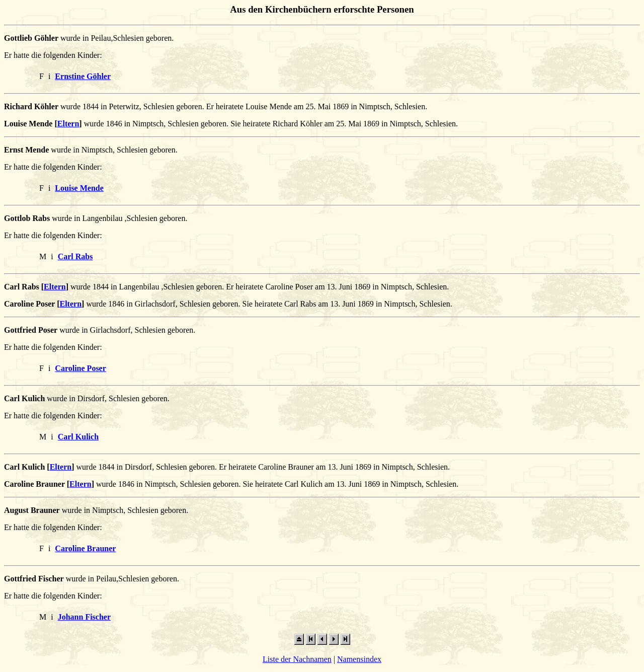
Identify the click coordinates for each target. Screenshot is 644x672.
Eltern (68, 124)
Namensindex (359, 659)
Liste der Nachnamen (297, 659)
